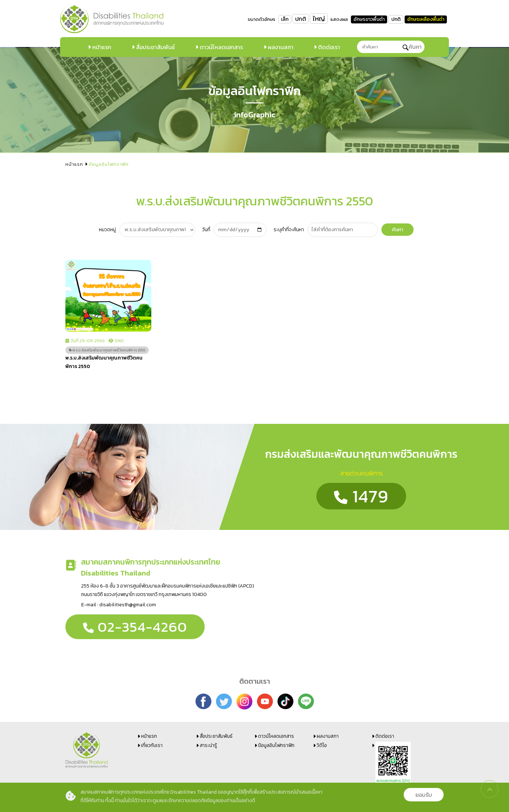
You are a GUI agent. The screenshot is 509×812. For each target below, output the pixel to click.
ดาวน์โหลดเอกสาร (221, 47)
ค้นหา (412, 47)
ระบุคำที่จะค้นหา (289, 230)
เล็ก (285, 19)
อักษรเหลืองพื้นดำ (426, 19)
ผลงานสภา (280, 47)
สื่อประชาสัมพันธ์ (155, 47)
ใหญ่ (319, 19)
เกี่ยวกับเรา (152, 745)
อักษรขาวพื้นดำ (369, 19)
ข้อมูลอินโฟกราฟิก (276, 745)
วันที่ (206, 230)
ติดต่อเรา (328, 47)
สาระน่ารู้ (208, 745)
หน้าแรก (101, 47)
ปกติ (301, 19)
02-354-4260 (135, 627)
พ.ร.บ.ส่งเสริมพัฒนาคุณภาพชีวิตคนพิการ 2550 (107, 350)
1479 (361, 496)
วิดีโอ (322, 745)
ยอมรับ (424, 795)
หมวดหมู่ (107, 230)
